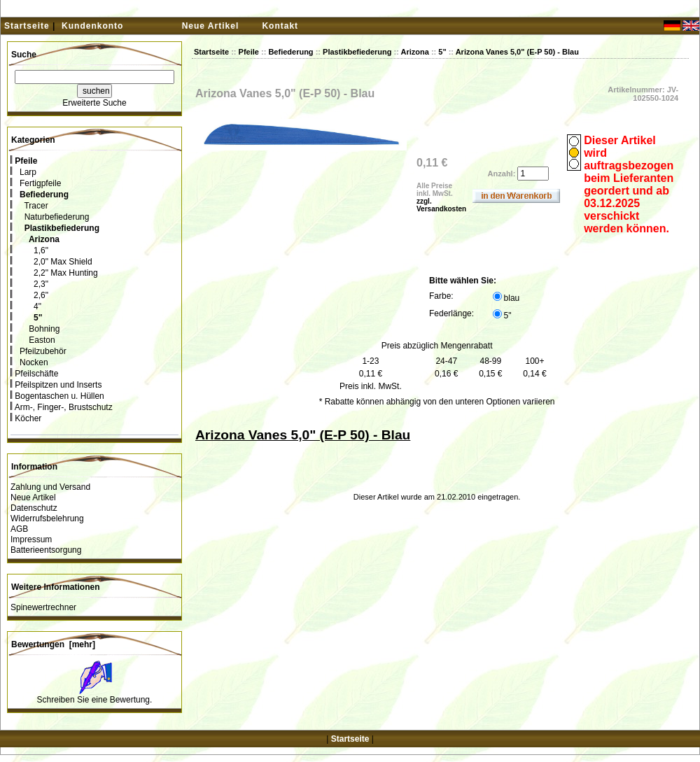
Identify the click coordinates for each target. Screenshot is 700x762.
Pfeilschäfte (34, 374)
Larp (23, 172)
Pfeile (249, 52)
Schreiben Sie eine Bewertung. (95, 700)
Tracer (29, 206)
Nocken (29, 362)
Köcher (26, 418)
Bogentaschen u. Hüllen (57, 396)
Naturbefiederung (50, 217)
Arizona (415, 52)
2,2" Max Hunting (54, 273)
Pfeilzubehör (38, 351)
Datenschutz (34, 508)
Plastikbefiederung (357, 52)
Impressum (31, 539)
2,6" (29, 295)
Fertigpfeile (36, 183)
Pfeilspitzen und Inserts (56, 385)
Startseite (27, 26)
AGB (19, 529)
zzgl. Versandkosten (441, 205)
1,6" (29, 251)
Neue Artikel (211, 26)
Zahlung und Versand (50, 487)
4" (26, 306)
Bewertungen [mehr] (53, 644)
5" (442, 52)
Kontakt (280, 26)
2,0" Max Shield (51, 262)
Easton (33, 340)
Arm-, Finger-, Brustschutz (62, 407)
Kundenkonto (92, 26)
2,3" (29, 284)
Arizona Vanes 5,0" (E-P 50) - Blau (517, 52)
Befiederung (290, 52)
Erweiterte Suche (94, 103)
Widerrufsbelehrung (47, 518)
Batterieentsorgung (46, 550)
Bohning (35, 329)
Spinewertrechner (43, 607)
